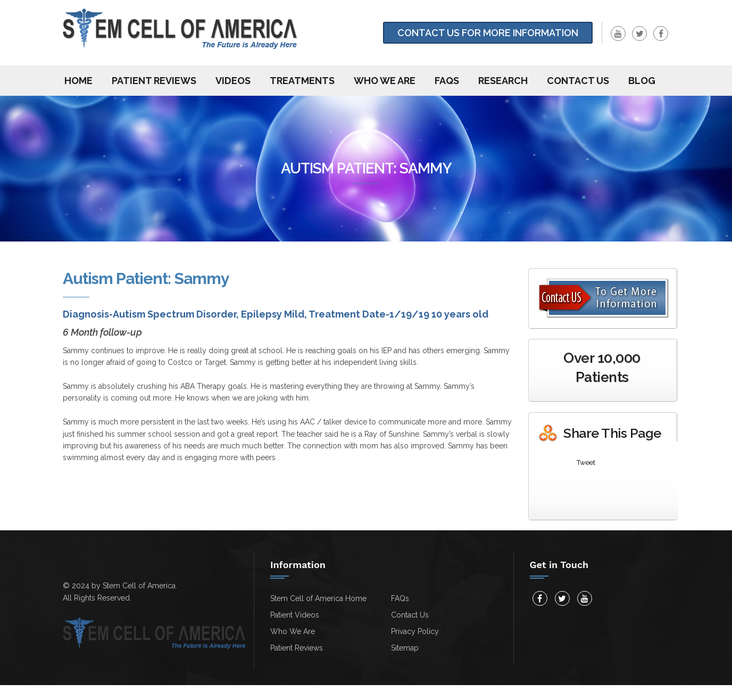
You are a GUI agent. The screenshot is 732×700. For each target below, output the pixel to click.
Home (78, 81)
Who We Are (385, 81)
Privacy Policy (415, 631)
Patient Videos (295, 615)
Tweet (586, 462)
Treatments (302, 81)
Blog (642, 81)
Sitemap (405, 648)
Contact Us (410, 615)
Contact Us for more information (488, 33)
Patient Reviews (154, 81)
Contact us (578, 81)
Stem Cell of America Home (318, 598)
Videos (233, 81)
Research (503, 81)
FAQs (447, 81)
